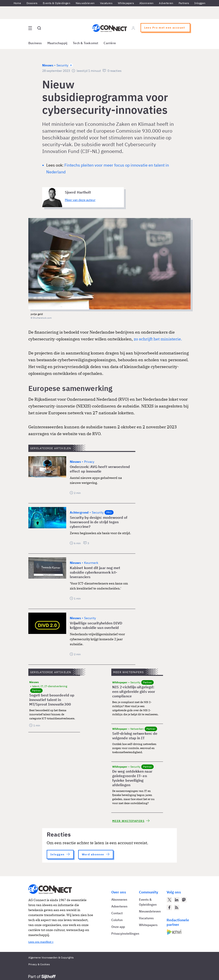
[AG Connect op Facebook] (169, 907)
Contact (117, 913)
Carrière (110, 43)
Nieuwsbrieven (85, 3)
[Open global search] (39, 28)
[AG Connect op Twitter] (169, 900)
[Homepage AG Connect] (110, 28)
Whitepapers (126, 3)
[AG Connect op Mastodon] (184, 900)
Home (17, 3)
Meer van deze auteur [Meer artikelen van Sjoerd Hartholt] (80, 200)
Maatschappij (57, 43)
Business (35, 43)
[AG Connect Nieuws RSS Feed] (177, 907)
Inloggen (200, 3)
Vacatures (106, 3)
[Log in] (133, 28)
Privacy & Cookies (39, 964)
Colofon (117, 920)
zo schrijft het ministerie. (158, 339)
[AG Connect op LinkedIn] (177, 900)
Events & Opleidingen (57, 3)
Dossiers (32, 3)
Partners (184, 3)
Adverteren (166, 3)
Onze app (118, 927)
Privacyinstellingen (125, 934)
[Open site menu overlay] (30, 28)
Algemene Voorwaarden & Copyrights (51, 957)
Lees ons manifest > (41, 942)
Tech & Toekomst (85, 43)
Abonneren (147, 3)
